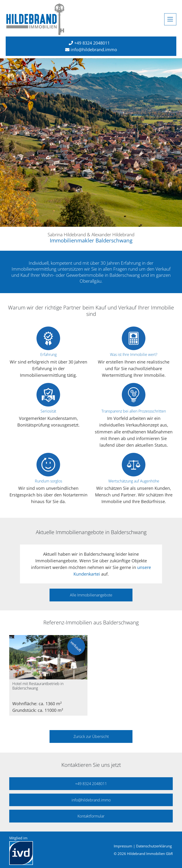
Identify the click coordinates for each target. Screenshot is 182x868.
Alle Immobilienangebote (91, 595)
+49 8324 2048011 (92, 43)
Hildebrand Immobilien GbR (150, 854)
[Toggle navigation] (170, 19)
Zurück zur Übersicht (91, 736)
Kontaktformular (91, 816)
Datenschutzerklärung (154, 846)
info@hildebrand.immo (94, 50)
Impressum (123, 846)
